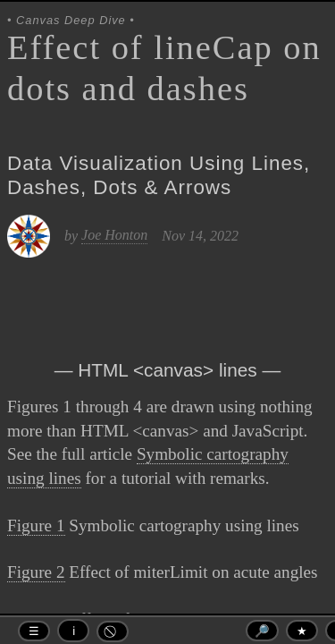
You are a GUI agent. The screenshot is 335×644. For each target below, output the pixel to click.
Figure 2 (36, 572)
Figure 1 (36, 525)
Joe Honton (114, 235)
